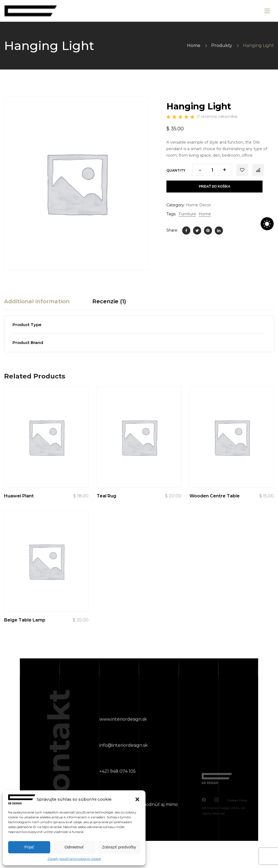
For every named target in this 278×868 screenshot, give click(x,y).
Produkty (222, 45)
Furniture (187, 214)
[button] (137, 799)
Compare (258, 170)
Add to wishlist (242, 170)
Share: (172, 230)
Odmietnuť (74, 847)
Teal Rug (106, 496)
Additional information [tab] (37, 301)
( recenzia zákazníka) (217, 116)
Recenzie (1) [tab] (109, 301)
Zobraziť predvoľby (119, 847)
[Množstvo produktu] (212, 170)
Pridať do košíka (214, 187)
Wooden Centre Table (215, 496)
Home (194, 45)
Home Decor (198, 205)
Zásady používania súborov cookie (74, 859)
